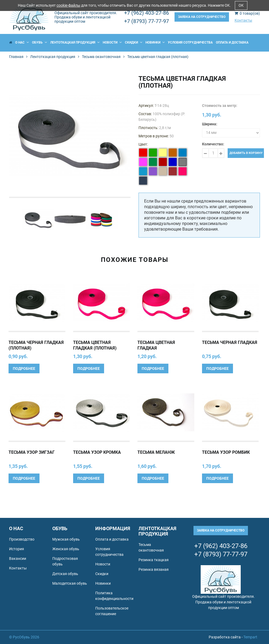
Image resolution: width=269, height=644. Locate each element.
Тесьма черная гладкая (230, 342)
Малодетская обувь (70, 583)
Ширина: (210, 124)
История (17, 549)
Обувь (39, 42)
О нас (22, 42)
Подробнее (24, 368)
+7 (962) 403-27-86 (147, 13)
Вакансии (18, 558)
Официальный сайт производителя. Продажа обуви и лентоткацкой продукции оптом (86, 17)
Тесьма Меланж (156, 452)
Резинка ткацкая (154, 560)
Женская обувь (66, 549)
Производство (22, 539)
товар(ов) (247, 13)
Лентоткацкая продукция (75, 42)
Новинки (155, 42)
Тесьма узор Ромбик (226, 452)
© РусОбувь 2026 (24, 637)
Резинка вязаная (154, 569)
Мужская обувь (66, 539)
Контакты (243, 20)
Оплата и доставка (232, 42)
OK (241, 5)
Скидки (134, 42)
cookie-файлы (68, 5)
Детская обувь (65, 574)
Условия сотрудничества (190, 42)
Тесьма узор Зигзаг (32, 452)
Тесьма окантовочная (101, 57)
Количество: (213, 144)
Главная (16, 57)
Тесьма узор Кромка (97, 452)
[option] (70, 136)
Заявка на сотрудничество (202, 17)
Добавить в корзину (246, 153)
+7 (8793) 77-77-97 (147, 21)
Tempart (250, 637)
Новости (112, 42)
